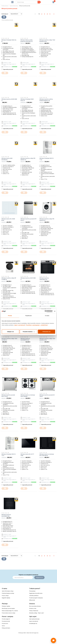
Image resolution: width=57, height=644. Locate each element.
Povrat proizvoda (6, 621)
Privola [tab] (10, 316)
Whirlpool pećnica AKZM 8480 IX (9, 100)
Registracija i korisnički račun (36, 593)
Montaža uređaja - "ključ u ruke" (37, 613)
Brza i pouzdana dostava (35, 606)
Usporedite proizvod (7, 69)
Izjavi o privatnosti (20, 325)
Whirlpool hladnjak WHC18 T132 (46, 159)
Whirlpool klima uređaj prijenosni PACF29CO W (26, 41)
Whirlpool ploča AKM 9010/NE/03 (7, 159)
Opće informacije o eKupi (8, 591)
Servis (3, 626)
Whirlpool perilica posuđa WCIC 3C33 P (8, 396)
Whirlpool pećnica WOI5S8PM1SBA (6, 515)
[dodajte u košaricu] (5, 73)
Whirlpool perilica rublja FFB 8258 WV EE (47, 220)
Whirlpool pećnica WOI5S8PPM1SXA (25, 339)
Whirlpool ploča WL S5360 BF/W (8, 220)
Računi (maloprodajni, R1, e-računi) (10, 611)
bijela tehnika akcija (14, 6)
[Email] (23, 577)
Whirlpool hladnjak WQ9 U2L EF (9, 41)
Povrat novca (5, 623)
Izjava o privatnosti (34, 621)
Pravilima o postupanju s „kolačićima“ (37, 325)
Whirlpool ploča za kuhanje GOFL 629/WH (28, 396)
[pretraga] (39, 2)
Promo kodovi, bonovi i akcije (9, 613)
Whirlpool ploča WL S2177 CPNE (27, 455)
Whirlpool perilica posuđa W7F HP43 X (28, 220)
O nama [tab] (47, 316)
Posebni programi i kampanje (36, 598)
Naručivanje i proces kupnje (8, 608)
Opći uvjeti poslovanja (34, 619)
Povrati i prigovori (6, 619)
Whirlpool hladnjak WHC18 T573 (8, 455)
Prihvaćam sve (47, 332)
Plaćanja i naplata (6, 606)
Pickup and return (6, 628)
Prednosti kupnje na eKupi (8, 593)
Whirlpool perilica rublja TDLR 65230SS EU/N (47, 339)
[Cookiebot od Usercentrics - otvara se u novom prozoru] (46, 311)
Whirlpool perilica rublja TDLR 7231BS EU (9, 339)
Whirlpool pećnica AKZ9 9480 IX (28, 279)
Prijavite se (39, 578)
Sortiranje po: (5, 14)
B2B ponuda (32, 600)
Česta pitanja (32, 591)
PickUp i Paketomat (34, 611)
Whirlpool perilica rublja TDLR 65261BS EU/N (47, 41)
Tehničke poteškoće (34, 596)
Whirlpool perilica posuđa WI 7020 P (47, 396)
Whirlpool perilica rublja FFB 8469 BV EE (28, 159)
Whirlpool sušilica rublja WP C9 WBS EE (9, 279)
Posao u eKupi (5, 596)
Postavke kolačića (29, 332)
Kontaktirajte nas (33, 623)
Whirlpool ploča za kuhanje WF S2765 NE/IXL (47, 455)
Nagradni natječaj (6, 598)
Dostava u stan (33, 608)
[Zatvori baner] (55, 311)
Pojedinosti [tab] (29, 316)
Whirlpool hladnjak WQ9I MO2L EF (27, 100)
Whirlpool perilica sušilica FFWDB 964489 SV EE (46, 100)
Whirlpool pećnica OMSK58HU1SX (44, 279)
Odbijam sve (10, 332)
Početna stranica (5, 6)
